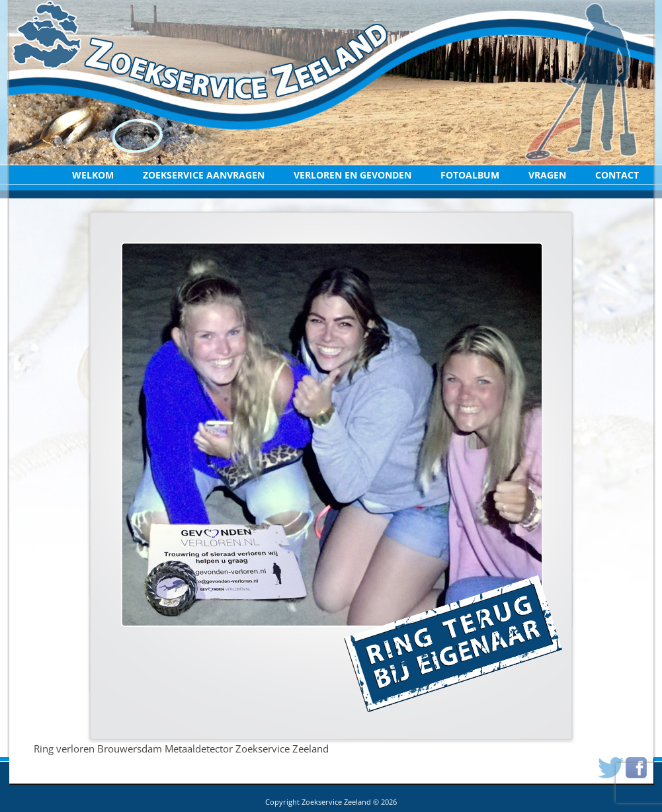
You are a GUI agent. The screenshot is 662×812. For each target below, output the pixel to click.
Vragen (547, 175)
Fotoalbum (470, 175)
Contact (617, 175)
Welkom (93, 175)
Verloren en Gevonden (352, 175)
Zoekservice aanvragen (204, 175)
